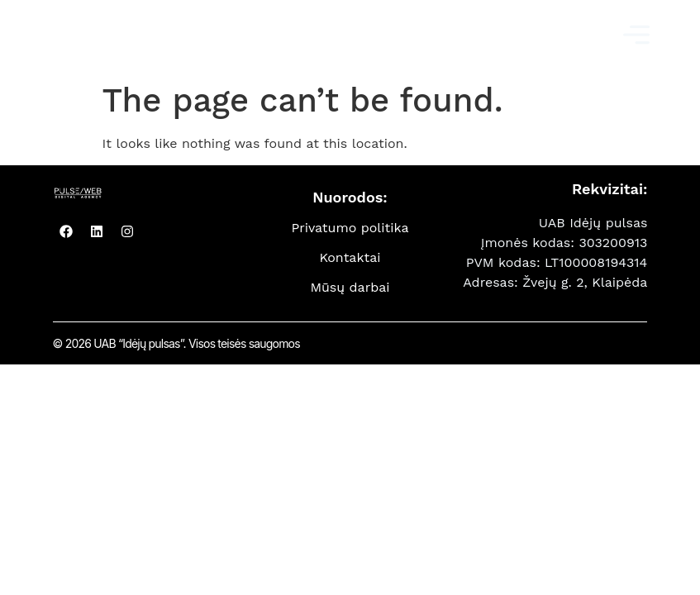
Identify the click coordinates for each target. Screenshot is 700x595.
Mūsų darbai (350, 287)
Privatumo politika (350, 228)
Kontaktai (350, 257)
